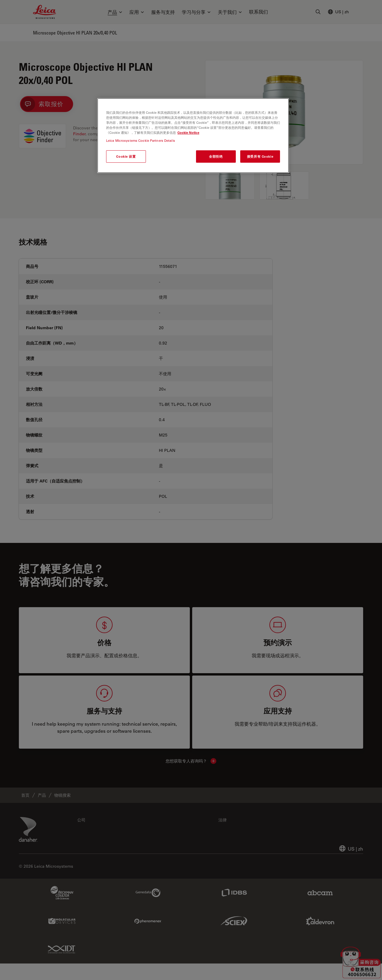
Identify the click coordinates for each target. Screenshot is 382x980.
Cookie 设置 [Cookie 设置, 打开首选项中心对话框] (126, 156)
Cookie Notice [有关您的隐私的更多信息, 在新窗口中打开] (188, 132)
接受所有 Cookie (260, 156)
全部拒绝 (216, 156)
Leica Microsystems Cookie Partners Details (141, 140)
